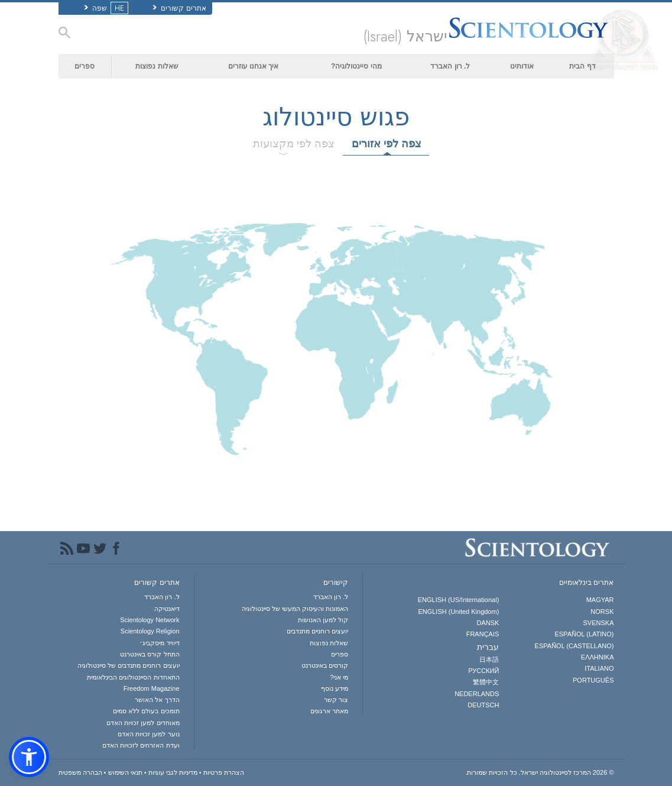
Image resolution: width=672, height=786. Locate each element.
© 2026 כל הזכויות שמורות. (539, 772)
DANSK (488, 623)
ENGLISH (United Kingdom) (458, 612)
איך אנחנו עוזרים (254, 66)
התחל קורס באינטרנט (150, 654)
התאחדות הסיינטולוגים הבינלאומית (133, 677)
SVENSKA (599, 623)
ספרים (85, 66)
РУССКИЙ (483, 671)
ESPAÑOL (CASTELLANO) (574, 646)
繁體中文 (486, 682)
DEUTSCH (483, 705)
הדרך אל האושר (157, 700)
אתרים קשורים (179, 8)
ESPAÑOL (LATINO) (584, 634)
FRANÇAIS (483, 634)
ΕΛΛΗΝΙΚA (598, 657)
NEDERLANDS (477, 694)
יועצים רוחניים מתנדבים (317, 631)
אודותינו (522, 66)
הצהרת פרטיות (224, 772)
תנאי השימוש (125, 772)
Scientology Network (150, 620)
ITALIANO (599, 668)
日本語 (489, 659)
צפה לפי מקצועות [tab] (294, 144)
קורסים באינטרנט (325, 665)
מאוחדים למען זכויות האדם (143, 723)
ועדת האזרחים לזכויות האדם (141, 745)
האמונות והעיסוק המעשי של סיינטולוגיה (295, 609)
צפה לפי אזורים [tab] (387, 144)
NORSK (602, 612)
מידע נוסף (335, 688)
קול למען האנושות (323, 620)
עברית (488, 647)
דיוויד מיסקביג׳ (159, 643)
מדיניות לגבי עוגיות (173, 772)
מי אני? (339, 677)
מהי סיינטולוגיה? (356, 66)
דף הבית (582, 66)
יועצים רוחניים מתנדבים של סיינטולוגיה (128, 665)
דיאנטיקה (167, 609)
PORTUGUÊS (593, 680)
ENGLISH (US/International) (459, 600)
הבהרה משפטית (80, 772)
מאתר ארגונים (329, 711)
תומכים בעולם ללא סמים (146, 711)
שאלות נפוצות (157, 66)
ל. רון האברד (450, 66)
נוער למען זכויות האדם (148, 734)
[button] (29, 757)
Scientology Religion (150, 631)
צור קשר (336, 700)
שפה (105, 8)
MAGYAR (600, 600)
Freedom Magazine (152, 688)
